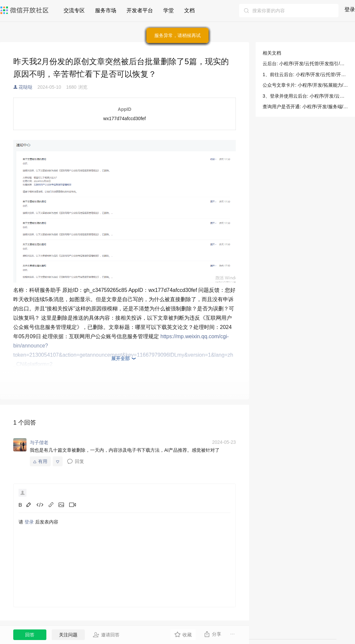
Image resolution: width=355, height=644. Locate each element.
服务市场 (106, 10)
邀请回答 (106, 635)
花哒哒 (25, 87)
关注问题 (68, 635)
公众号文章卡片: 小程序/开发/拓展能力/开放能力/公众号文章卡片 (305, 85)
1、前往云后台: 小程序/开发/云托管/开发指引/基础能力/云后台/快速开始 (305, 74)
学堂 (169, 10)
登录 (350, 9)
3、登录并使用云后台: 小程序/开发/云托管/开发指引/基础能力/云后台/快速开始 (305, 96)
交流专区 (74, 10)
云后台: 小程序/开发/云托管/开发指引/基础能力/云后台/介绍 (305, 64)
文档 (189, 10)
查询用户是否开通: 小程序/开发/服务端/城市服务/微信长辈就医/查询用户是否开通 (305, 107)
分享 (212, 634)
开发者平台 (140, 10)
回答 (30, 635)
